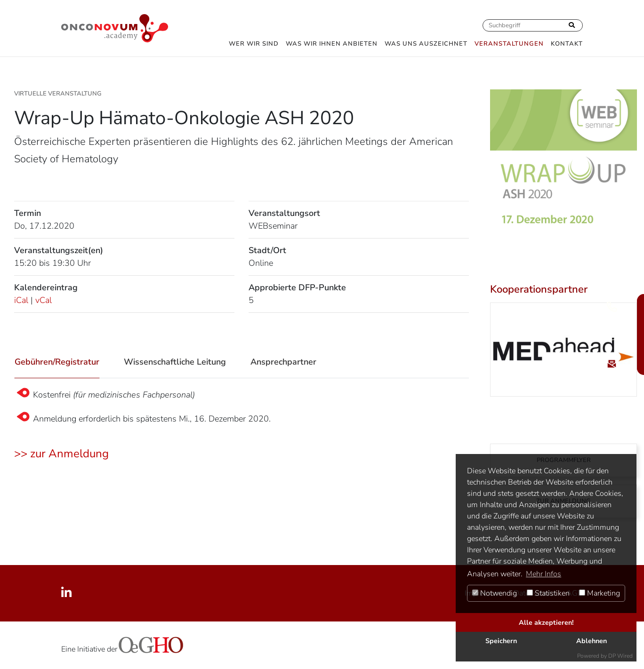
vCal (44, 300)
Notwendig (495, 593)
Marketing (600, 593)
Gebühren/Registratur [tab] (57, 362)
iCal (21, 300)
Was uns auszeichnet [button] (426, 44)
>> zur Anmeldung (61, 454)
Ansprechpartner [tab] (283, 362)
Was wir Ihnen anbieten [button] (332, 44)
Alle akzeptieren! (546, 622)
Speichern (501, 641)
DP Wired (620, 656)
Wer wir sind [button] (254, 44)
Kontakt (567, 44)
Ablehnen (592, 641)
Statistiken (548, 593)
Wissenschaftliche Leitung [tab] (175, 362)
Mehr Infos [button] (543, 574)
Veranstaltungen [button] (509, 44)
